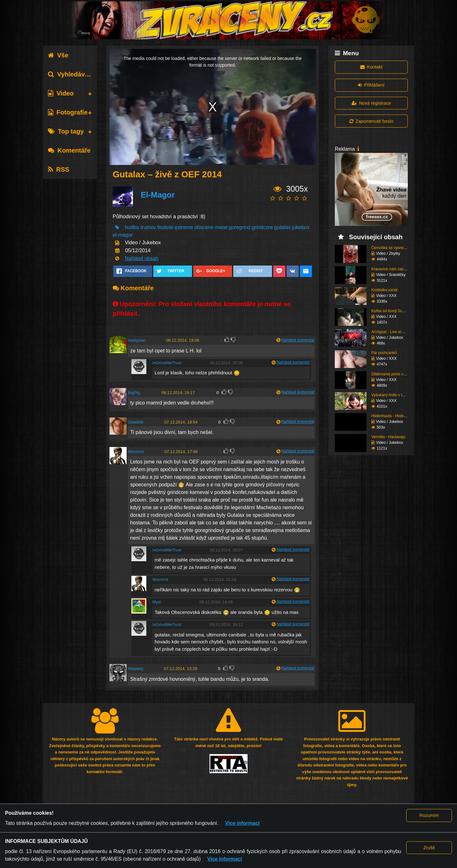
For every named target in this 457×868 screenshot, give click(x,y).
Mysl (157, 602)
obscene (204, 227)
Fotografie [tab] (68, 112)
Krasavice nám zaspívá (391, 269)
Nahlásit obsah (142, 258)
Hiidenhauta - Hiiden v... (391, 416)
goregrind (240, 227)
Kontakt (371, 67)
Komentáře (69, 150)
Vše (58, 55)
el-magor (123, 235)
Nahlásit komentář (298, 340)
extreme (184, 227)
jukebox (301, 227)
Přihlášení (371, 85)
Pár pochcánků (384, 353)
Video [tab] (61, 93)
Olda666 (136, 422)
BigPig (134, 393)
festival (165, 227)
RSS (59, 169)
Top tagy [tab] (66, 131)
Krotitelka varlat (384, 290)
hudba (132, 227)
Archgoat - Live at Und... (392, 332)
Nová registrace (371, 103)
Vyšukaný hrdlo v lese (390, 395)
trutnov (148, 227)
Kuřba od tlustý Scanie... (392, 311)
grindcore (262, 227)
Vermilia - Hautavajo (388, 437)
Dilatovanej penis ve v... (391, 374)
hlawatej (136, 669)
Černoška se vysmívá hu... (394, 248)
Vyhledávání (71, 74)
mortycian (137, 340)
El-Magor (158, 195)
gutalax (282, 227)
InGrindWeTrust (167, 363)
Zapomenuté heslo (371, 121)
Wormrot (136, 452)
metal (221, 227)
